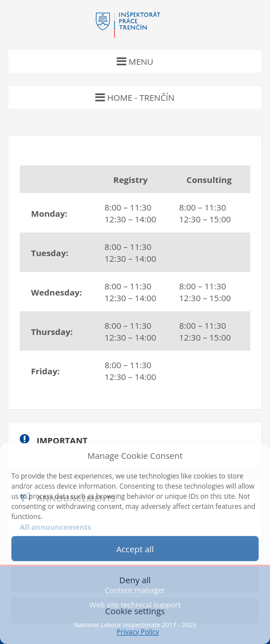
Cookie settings (135, 611)
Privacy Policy (138, 632)
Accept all (135, 549)
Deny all (135, 580)
